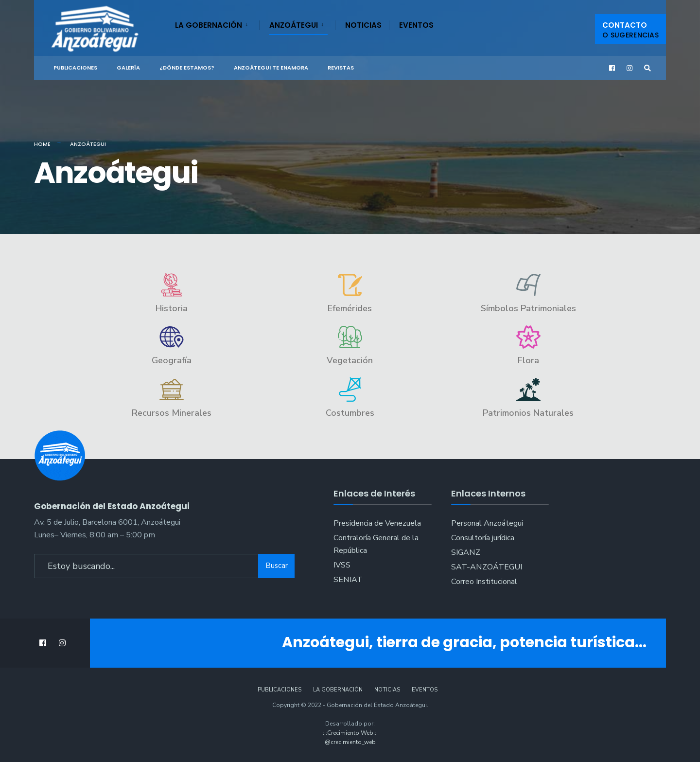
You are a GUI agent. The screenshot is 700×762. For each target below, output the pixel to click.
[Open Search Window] (647, 68)
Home (42, 144)
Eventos (416, 25)
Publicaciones (75, 68)
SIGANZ (466, 552)
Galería (128, 68)
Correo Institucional (484, 582)
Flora (528, 360)
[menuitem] (217, 23)
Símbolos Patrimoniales (528, 308)
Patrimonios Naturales (528, 413)
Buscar (277, 565)
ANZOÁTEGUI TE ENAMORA (271, 68)
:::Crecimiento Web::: (350, 733)
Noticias (363, 25)
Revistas (341, 68)
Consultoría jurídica (483, 538)
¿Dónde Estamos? (187, 68)
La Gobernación (209, 25)
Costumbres (350, 413)
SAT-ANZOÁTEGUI (487, 567)
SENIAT (348, 580)
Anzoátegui (294, 25)
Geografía (172, 360)
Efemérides (350, 308)
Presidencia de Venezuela (377, 523)
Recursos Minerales (172, 413)
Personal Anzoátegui (487, 523)
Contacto (630, 30)
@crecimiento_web (350, 742)
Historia (172, 308)
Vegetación (350, 360)
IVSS (342, 565)
